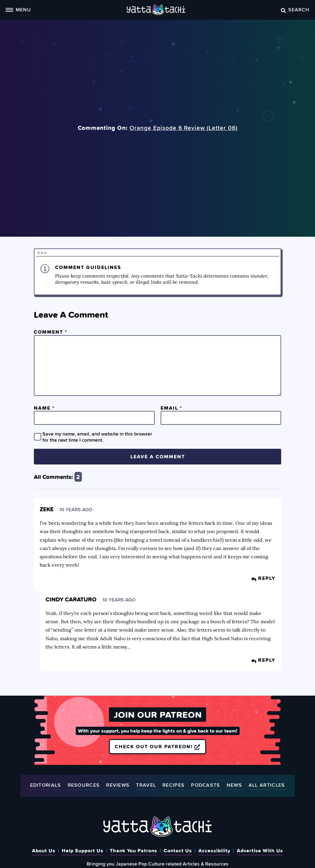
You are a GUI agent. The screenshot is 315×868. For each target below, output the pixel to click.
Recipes (173, 785)
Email (171, 408)
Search (295, 10)
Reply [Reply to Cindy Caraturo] (263, 660)
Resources (84, 785)
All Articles (267, 785)
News (234, 785)
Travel (146, 785)
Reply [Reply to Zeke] (263, 578)
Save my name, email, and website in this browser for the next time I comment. (97, 437)
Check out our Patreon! (157, 746)
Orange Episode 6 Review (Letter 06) (183, 128)
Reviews (118, 785)
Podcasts (205, 785)
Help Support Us (83, 850)
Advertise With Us (260, 850)
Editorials (46, 785)
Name (44, 408)
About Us (44, 850)
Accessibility (214, 850)
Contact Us (178, 850)
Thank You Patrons (134, 850)
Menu (18, 10)
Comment (51, 332)
